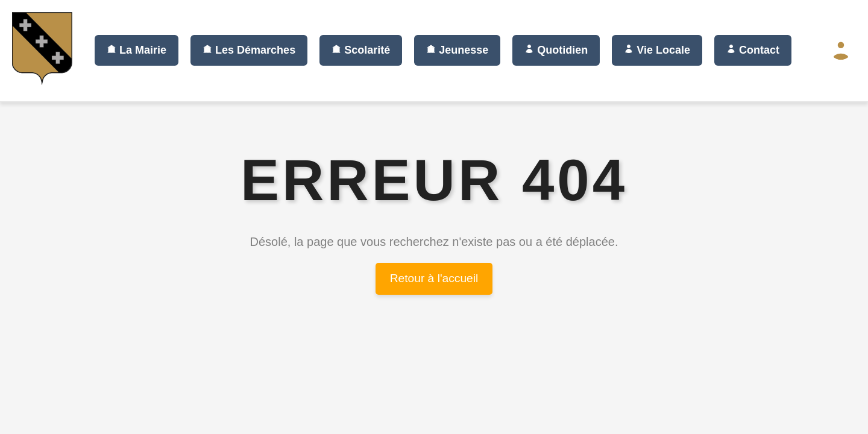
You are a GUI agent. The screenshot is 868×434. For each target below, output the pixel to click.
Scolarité (361, 50)
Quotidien (556, 50)
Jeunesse (457, 50)
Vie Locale (657, 50)
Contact (753, 50)
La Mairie (137, 50)
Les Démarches (249, 50)
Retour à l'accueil (434, 278)
